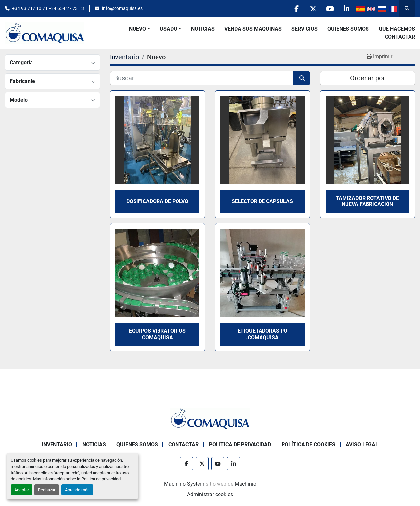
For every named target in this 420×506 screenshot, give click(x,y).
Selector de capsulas (262, 201)
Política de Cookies (308, 444)
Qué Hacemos (397, 29)
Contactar (400, 37)
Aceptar (22, 490)
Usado (168, 29)
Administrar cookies (210, 494)
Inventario (57, 444)
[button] (139, 29)
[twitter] (313, 9)
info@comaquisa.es (122, 8)
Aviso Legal (362, 444)
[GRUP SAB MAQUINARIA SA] (210, 418)
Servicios (304, 29)
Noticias (203, 29)
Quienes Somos (348, 29)
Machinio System (184, 484)
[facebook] (296, 9)
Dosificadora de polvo (157, 201)
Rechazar (47, 490)
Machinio (245, 484)
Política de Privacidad (240, 444)
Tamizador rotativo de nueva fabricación (367, 201)
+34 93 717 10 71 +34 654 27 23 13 (48, 8)
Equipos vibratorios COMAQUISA (157, 334)
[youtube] (330, 9)
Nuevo (137, 29)
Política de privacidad (101, 479)
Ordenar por (367, 78)
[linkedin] (346, 9)
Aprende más (77, 490)
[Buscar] (202, 78)
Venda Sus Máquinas (253, 29)
